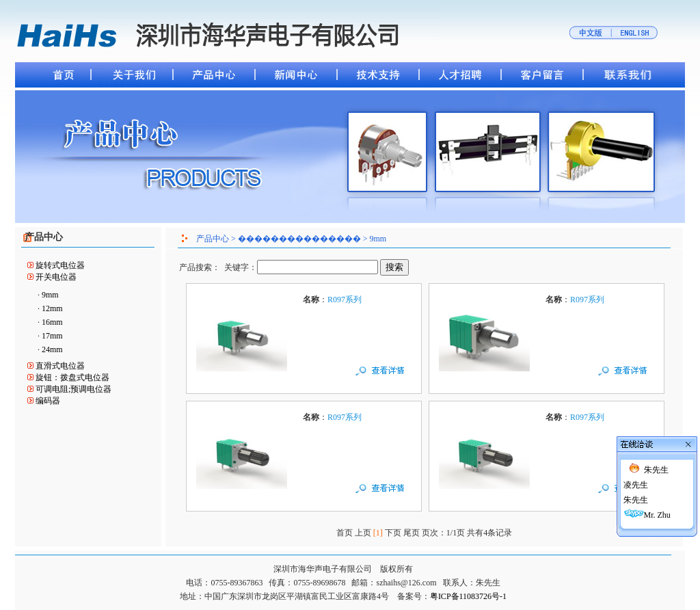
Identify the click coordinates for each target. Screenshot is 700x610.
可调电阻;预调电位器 (73, 389)
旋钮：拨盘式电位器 (72, 377)
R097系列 (345, 300)
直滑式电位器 (60, 366)
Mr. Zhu (657, 503)
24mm (52, 349)
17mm (52, 336)
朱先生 (656, 458)
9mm (50, 295)
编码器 (48, 401)
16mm (52, 322)
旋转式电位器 (60, 265)
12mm (52, 308)
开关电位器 (56, 277)
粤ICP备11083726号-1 (468, 596)
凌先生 (636, 473)
